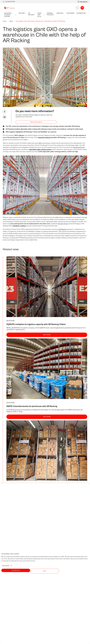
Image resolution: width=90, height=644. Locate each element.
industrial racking (44, 137)
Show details (6, 566)
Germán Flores (63, 224)
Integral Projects (50, 14)
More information (36, 122)
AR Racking (32, 14)
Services (60, 13)
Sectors (22, 13)
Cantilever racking (19, 226)
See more (47, 335)
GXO (40, 143)
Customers (70, 13)
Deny (45, 571)
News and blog (41, 15)
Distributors (81, 13)
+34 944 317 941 (10, 2)
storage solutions (79, 147)
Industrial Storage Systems (10, 15)
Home (5, 21)
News (11, 21)
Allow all (16, 570)
